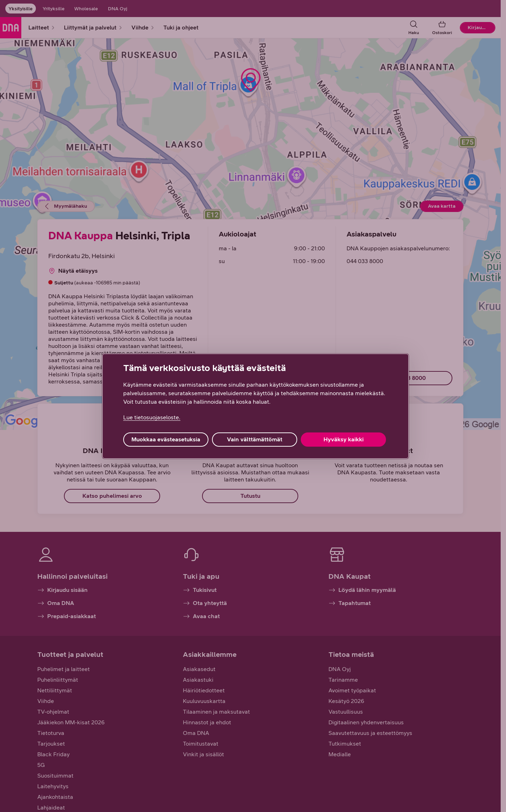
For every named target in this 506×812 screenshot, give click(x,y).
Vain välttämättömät (255, 439)
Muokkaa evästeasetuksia (166, 439)
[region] (255, 406)
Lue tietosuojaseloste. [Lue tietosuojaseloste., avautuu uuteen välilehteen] (152, 417)
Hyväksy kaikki (344, 439)
